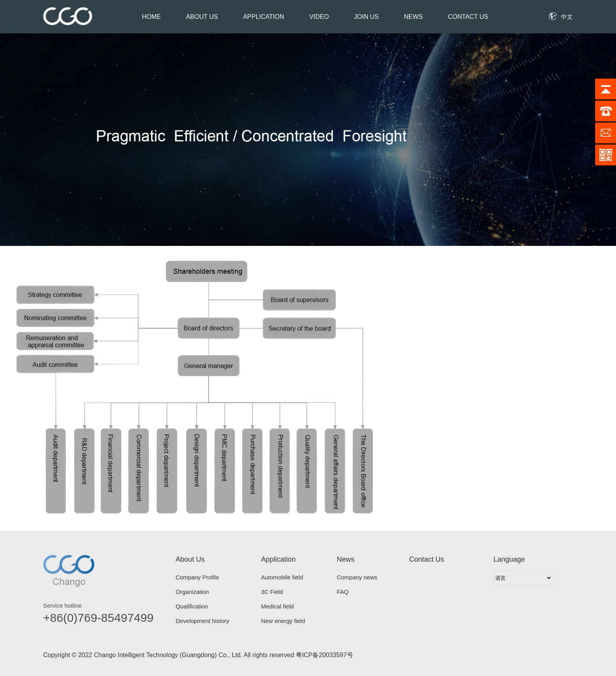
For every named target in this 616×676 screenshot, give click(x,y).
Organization (192, 592)
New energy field (283, 621)
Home (151, 17)
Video (319, 17)
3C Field (272, 592)
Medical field (278, 606)
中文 (567, 17)
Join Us (366, 17)
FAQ (343, 592)
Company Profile (197, 577)
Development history (203, 621)
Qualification (192, 606)
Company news (357, 577)
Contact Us (468, 17)
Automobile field (282, 577)
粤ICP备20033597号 (324, 655)
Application (264, 17)
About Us (202, 17)
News (413, 17)
